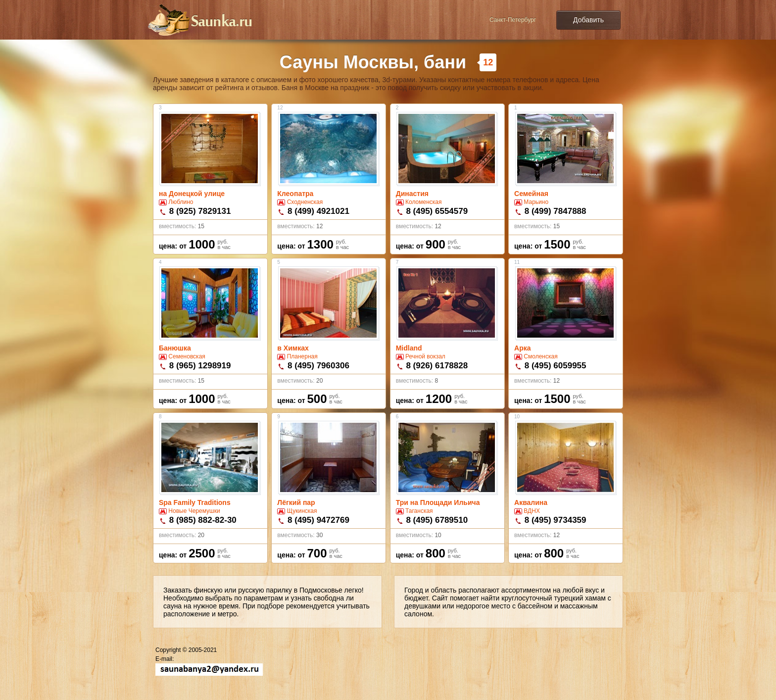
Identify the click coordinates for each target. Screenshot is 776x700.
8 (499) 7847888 (556, 211)
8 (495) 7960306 (318, 366)
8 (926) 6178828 (437, 366)
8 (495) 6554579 (437, 211)
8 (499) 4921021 (318, 211)
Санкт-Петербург (513, 20)
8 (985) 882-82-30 (203, 520)
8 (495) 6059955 (556, 366)
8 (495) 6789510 (437, 520)
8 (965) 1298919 (200, 366)
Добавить (588, 20)
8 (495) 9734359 (556, 520)
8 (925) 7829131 (200, 211)
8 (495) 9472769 (318, 520)
